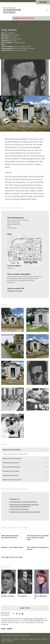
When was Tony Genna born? (12, 450)
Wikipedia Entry (15, 499)
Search (10, 629)
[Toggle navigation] (47, 10)
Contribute (31, 639)
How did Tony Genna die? (11, 475)
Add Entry (10, 641)
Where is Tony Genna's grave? (12, 480)
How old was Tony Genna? (11, 471)
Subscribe (43, 2)
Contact (23, 639)
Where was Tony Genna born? (12, 458)
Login (3, 641)
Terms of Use (28, 619)
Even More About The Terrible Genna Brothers (25, 512)
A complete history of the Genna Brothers (23, 502)
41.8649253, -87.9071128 (15, 291)
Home (3, 629)
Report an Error (41, 639)
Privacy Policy (39, 619)
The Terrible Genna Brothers (19, 509)
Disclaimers (16, 639)
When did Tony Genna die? (11, 463)
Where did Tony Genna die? (11, 467)
